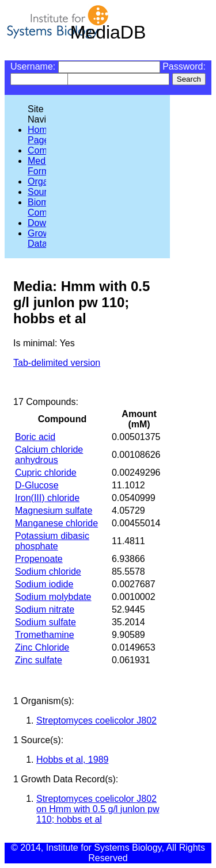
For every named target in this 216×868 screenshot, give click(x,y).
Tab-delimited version (57, 363)
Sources (45, 192)
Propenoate (39, 559)
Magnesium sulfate (54, 511)
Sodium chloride (48, 571)
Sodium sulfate (46, 622)
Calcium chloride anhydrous (49, 455)
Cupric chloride (46, 473)
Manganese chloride (56, 523)
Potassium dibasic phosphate (52, 541)
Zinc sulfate (39, 660)
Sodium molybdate (53, 597)
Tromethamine (45, 635)
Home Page (40, 135)
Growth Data (43, 238)
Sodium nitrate (45, 609)
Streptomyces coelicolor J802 (96, 720)
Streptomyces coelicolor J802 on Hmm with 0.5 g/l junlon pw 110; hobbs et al (98, 809)
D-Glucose (37, 485)
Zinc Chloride (42, 647)
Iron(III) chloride (47, 498)
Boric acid (35, 437)
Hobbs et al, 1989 (72, 760)
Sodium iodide (44, 584)
